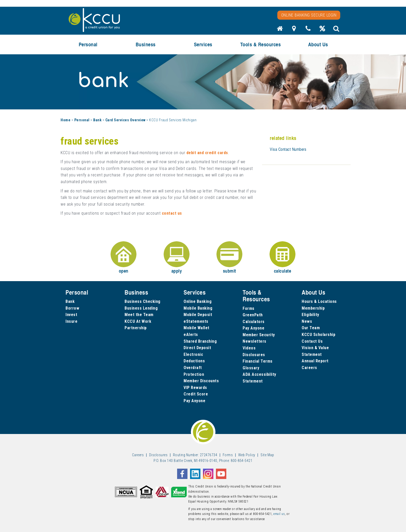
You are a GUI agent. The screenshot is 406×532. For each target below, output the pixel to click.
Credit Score (196, 394)
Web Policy (247, 455)
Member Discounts (201, 381)
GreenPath (253, 315)
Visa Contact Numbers (288, 149)
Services (203, 44)
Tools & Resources (261, 44)
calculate (282, 258)
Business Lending (141, 308)
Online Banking (198, 301)
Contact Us (312, 341)
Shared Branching (200, 341)
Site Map (267, 455)
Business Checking (143, 301)
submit (229, 258)
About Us (318, 44)
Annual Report (315, 361)
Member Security (259, 335)
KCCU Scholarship (318, 335)
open (124, 258)
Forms (249, 308)
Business (146, 44)
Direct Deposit (197, 348)
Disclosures (254, 355)
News (307, 321)
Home (66, 120)
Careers (309, 368)
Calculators (254, 322)
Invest (71, 315)
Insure (71, 321)
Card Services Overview (125, 120)
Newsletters (255, 341)
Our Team (311, 328)
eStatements (196, 321)
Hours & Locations (319, 301)
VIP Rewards (195, 388)
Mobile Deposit (198, 315)
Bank (97, 120)
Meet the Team (139, 315)
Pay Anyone (194, 401)
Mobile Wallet (197, 328)
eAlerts (191, 335)
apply (177, 258)
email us (279, 514)
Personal (88, 44)
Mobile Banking (198, 308)
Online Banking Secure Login (309, 15)
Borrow (72, 308)
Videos (249, 348)
